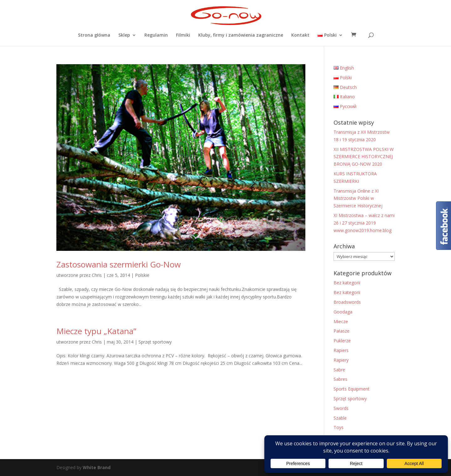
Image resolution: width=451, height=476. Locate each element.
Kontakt (300, 35)
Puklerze (342, 341)
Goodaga (343, 312)
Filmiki (183, 35)
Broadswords (347, 302)
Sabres (340, 379)
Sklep (124, 35)
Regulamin (156, 35)
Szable (340, 418)
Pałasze (342, 331)
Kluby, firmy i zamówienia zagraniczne (241, 35)
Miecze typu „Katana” (96, 331)
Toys (339, 427)
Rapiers (341, 350)
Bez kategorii (347, 283)
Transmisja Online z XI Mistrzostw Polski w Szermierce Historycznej (358, 198)
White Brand (97, 467)
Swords (341, 408)
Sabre (339, 370)
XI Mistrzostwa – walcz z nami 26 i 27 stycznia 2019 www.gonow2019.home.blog (364, 223)
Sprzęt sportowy (155, 342)
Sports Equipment (352, 389)
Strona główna (94, 35)
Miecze (341, 321)
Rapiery (341, 360)
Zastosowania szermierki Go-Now (119, 264)
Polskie (142, 275)
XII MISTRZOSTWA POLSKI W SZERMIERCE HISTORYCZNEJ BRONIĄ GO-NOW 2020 (364, 157)
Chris (97, 275)
